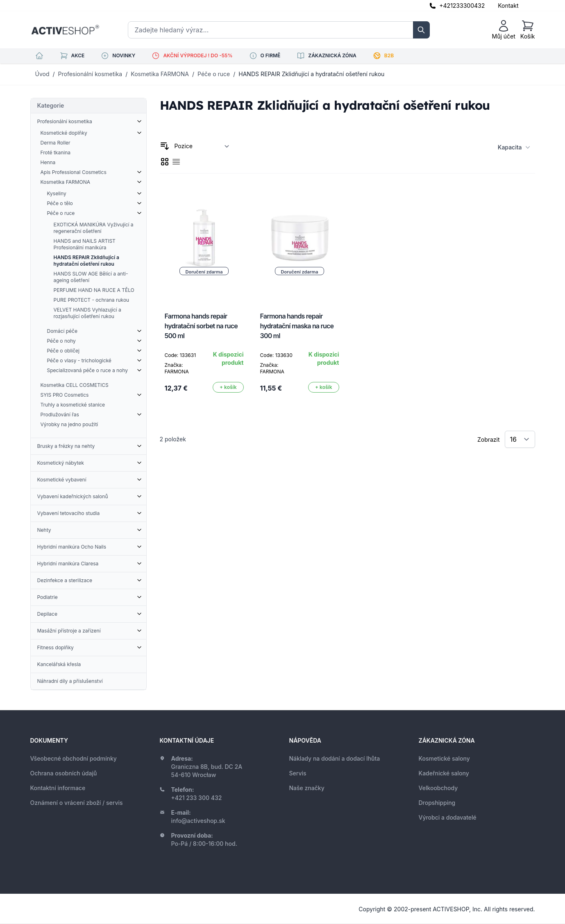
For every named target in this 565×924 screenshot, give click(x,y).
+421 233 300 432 (197, 798)
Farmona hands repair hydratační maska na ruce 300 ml (297, 326)
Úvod (42, 74)
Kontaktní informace (58, 788)
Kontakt (508, 6)
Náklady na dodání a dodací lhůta (335, 758)
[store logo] (65, 30)
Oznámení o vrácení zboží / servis (77, 803)
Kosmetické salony (444, 758)
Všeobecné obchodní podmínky (74, 758)
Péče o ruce (214, 74)
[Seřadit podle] (202, 146)
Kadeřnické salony (444, 773)
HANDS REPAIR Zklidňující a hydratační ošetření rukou (311, 74)
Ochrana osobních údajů (64, 773)
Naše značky (307, 788)
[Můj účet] (504, 30)
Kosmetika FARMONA (160, 74)
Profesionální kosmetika (90, 74)
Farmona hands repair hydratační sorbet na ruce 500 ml (201, 326)
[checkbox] (165, 162)
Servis (298, 773)
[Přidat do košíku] (228, 387)
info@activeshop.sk (198, 821)
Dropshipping (437, 803)
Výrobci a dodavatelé (448, 817)
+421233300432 (462, 6)
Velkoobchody (438, 788)
